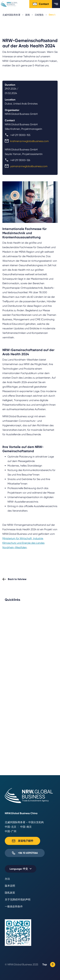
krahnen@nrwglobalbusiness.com (30, 141)
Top (49, 965)
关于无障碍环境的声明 (18, 900)
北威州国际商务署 (11, 15)
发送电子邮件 (22, 841)
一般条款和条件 (14, 906)
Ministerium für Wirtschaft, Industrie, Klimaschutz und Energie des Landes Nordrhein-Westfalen (23, 543)
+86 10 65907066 (25, 853)
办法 (7, 879)
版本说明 (10, 886)
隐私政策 (10, 893)
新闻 (28, 15)
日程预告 (39, 15)
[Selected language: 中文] (21, 869)
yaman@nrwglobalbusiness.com (29, 166)
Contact (41, 4)
